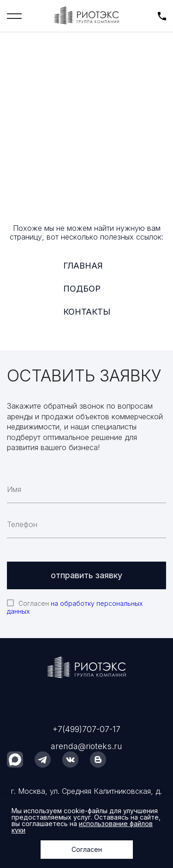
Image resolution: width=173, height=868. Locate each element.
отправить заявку (86, 575)
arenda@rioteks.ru (86, 746)
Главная (83, 266)
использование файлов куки (82, 827)
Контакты (87, 312)
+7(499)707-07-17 (86, 729)
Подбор (82, 289)
